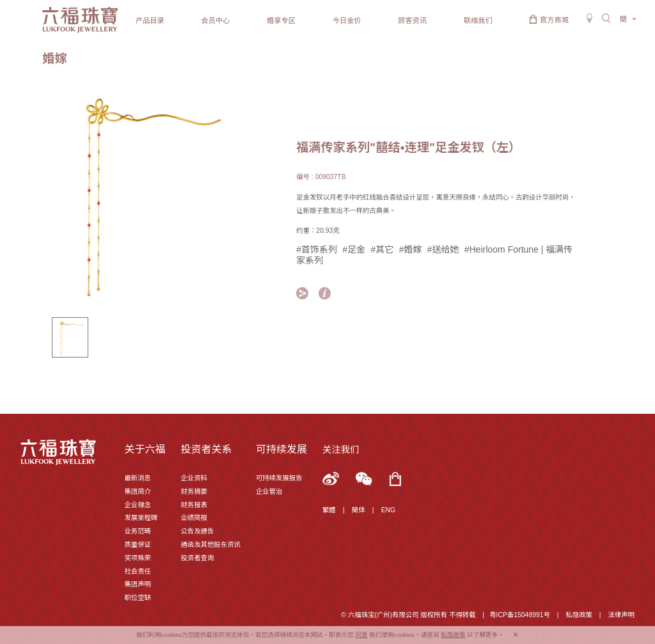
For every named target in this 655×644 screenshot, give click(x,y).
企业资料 (194, 478)
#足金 (354, 249)
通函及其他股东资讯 (210, 545)
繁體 (329, 510)
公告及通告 (197, 531)
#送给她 (443, 249)
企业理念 (138, 505)
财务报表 (194, 505)
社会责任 (138, 571)
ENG (389, 510)
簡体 (359, 510)
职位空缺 (138, 598)
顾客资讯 (412, 20)
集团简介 (138, 491)
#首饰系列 (317, 249)
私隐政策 (579, 615)
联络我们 (478, 20)
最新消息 (138, 478)
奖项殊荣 (138, 558)
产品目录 (150, 20)
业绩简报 (194, 518)
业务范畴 (138, 531)
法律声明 (621, 615)
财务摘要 (194, 491)
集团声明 (138, 584)
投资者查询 (197, 558)
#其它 (383, 249)
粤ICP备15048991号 (520, 615)
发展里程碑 (141, 518)
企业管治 (269, 491)
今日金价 (347, 20)
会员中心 (216, 20)
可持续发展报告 (279, 478)
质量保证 (138, 545)
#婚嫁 (411, 249)
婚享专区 (281, 20)
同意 (361, 635)
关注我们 (341, 450)
